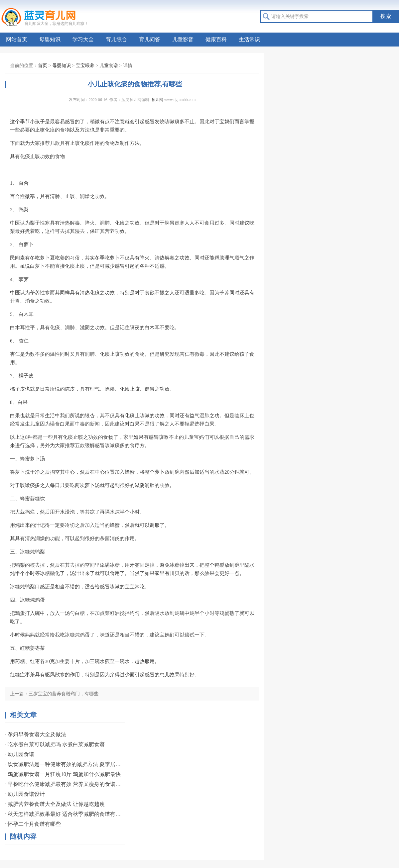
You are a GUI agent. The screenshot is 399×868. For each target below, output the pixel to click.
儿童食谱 (109, 66)
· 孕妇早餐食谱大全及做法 (36, 734)
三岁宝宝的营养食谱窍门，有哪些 (64, 694)
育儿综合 (116, 39)
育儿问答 (150, 39)
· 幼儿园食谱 (20, 754)
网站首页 (17, 39)
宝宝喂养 (85, 66)
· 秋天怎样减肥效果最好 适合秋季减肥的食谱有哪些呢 (63, 814)
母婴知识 (50, 39)
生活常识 (249, 39)
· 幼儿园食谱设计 (25, 794)
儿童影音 (183, 39)
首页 (43, 66)
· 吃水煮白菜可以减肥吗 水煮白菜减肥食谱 (55, 744)
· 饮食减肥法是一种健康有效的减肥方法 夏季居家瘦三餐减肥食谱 (63, 764)
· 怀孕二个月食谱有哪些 (33, 824)
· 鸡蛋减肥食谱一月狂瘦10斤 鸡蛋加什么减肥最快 (63, 774)
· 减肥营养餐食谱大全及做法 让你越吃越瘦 (55, 804)
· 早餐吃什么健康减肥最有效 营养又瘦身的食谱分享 (63, 784)
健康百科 (216, 39)
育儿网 (157, 100)
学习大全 (83, 39)
